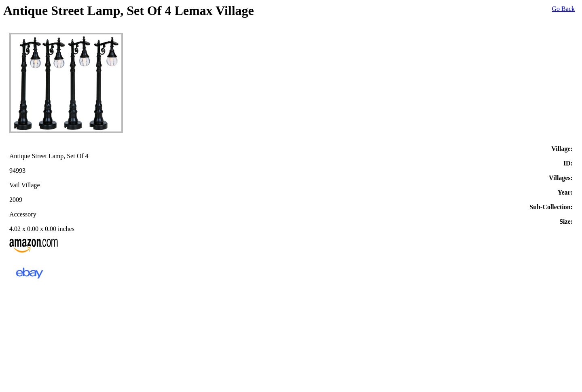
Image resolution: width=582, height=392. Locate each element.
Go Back (563, 9)
